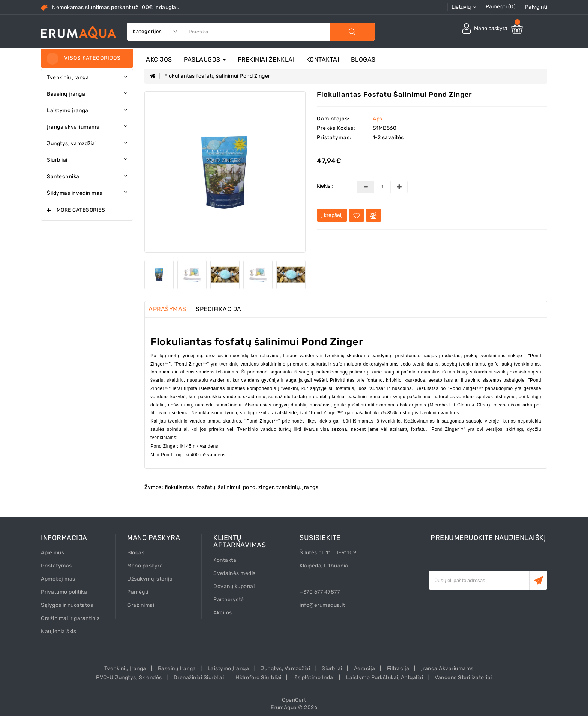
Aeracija (365, 669)
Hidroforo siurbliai (259, 678)
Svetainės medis (235, 573)
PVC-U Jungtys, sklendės (129, 678)
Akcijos (159, 59)
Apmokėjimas (58, 579)
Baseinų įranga (177, 669)
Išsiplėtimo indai (314, 678)
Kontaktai (323, 59)
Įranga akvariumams (447, 669)
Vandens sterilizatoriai (463, 678)
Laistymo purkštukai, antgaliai (385, 678)
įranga (310, 487)
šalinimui (229, 487)
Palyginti (536, 7)
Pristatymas (56, 566)
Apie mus (52, 553)
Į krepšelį (332, 215)
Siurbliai (332, 669)
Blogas (363, 59)
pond (249, 487)
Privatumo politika (64, 592)
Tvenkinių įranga (125, 669)
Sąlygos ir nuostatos (67, 605)
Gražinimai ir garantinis (70, 618)
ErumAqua (284, 708)
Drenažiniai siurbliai (199, 678)
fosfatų (206, 487)
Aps (378, 119)
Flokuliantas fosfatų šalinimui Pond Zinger (217, 76)
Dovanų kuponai (234, 586)
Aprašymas (167, 309)
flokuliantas (179, 487)
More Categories (81, 210)
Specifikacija (219, 309)
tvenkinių (288, 487)
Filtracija (398, 669)
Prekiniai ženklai (266, 59)
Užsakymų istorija (150, 579)
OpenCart (294, 700)
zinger (266, 487)
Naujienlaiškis (58, 631)
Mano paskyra (145, 566)
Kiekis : (325, 186)
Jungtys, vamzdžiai (285, 669)
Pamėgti (138, 592)
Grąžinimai (141, 605)
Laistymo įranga (229, 669)
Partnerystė (229, 599)
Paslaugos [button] (205, 59)
